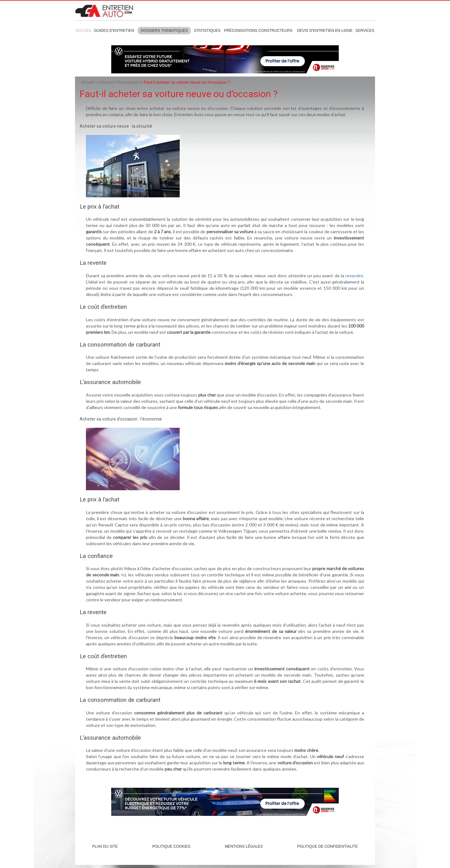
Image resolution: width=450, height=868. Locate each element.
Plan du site (105, 846)
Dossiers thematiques (164, 31)
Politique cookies (171, 846)
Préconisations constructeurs (258, 31)
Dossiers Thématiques (119, 82)
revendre (354, 276)
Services (365, 31)
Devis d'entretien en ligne (325, 31)
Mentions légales (244, 846)
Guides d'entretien (114, 31)
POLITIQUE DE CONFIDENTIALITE (327, 846)
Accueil (84, 31)
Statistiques (207, 31)
